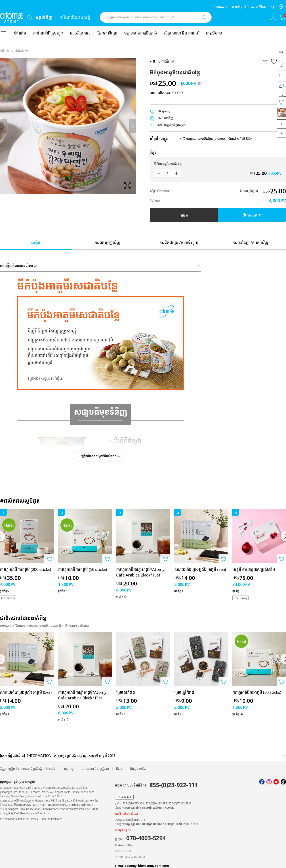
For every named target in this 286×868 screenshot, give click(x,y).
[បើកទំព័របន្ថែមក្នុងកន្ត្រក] (49, 558)
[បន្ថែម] (177, 173)
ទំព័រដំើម (5, 51)
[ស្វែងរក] (204, 17)
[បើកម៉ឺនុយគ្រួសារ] (30, 17)
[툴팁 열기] (199, 83)
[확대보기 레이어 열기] (68, 126)
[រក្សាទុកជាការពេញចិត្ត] (274, 61)
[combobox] (30, 17)
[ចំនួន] (168, 173)
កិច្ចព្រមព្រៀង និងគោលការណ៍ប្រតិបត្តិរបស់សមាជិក (28, 769)
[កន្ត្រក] (282, 17)
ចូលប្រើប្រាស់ (239, 6)
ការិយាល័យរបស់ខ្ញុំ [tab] (75, 17)
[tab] (36, 242)
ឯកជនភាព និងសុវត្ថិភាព (95, 769)
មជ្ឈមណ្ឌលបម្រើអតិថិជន (156, 785)
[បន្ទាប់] (133, 126)
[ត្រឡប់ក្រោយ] (4, 126)
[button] (282, 124)
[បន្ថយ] (159, 173)
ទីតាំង (119, 769)
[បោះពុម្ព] (265, 61)
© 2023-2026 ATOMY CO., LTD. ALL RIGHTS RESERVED (31, 819)
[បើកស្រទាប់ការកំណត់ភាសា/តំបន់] (278, 6)
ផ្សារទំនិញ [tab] (44, 17)
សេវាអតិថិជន (258, 6)
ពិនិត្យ (174, 61)
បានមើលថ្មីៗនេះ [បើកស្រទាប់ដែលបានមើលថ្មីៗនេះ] (282, 100)
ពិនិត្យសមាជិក (138, 769)
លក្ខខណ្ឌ (69, 769)
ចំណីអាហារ (22, 51)
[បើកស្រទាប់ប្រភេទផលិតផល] (4, 33)
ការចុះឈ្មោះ (220, 6)
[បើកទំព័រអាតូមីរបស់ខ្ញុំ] (273, 17)
